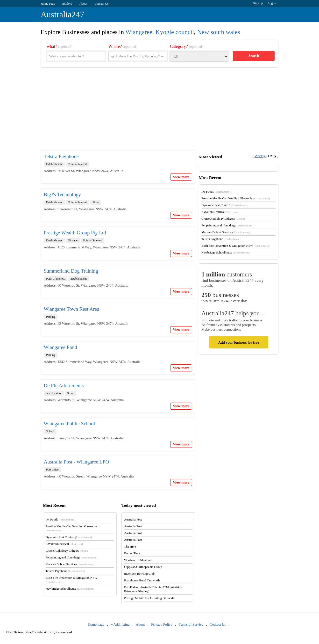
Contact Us (101, 4)
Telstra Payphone (61, 156)
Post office (52, 470)
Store (96, 202)
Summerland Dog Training (71, 271)
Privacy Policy (162, 624)
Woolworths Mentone (138, 560)
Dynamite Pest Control (224, 205)
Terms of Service (191, 624)
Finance (73, 240)
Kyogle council (175, 32)
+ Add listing (120, 624)
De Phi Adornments (64, 385)
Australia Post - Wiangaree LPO (76, 462)
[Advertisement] (159, 113)
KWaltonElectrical (220, 212)
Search (254, 56)
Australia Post (133, 519)
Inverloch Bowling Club (139, 574)
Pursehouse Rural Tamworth (142, 580)
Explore (67, 4)
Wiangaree (139, 32)
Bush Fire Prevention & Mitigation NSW (236, 246)
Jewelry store (54, 393)
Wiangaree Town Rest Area (71, 309)
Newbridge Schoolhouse (225, 252)
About (83, 4)
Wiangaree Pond (60, 347)
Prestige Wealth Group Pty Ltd (75, 233)
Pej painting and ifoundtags (227, 225)
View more (181, 177)
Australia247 (62, 15)
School (50, 431)
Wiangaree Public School (69, 424)
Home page (48, 4)
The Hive (130, 546)
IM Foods (216, 192)
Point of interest (78, 164)
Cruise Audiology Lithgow (223, 219)
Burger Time (132, 553)
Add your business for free (238, 342)
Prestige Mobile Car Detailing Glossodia (236, 198)
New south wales (219, 32)
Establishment (54, 164)
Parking (51, 317)
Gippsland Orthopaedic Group (143, 567)
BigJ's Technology (62, 195)
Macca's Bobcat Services (226, 232)
